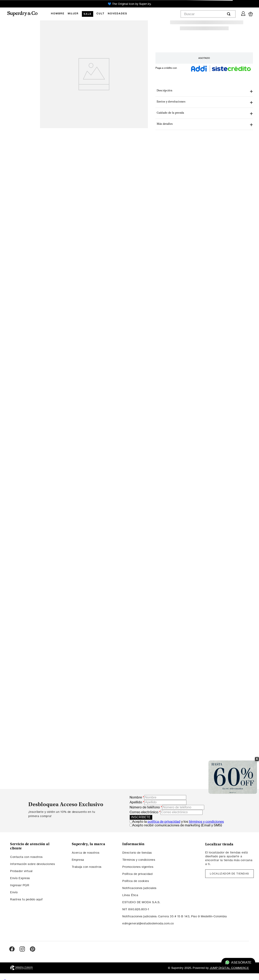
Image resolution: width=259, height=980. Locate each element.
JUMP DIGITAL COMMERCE (229, 968)
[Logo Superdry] (25, 14)
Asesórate (238, 962)
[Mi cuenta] (243, 13)
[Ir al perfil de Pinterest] (33, 949)
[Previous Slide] (112, 4)
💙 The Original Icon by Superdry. (129, 4)
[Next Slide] (147, 4)
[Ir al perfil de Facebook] (12, 949)
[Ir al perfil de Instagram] (22, 949)
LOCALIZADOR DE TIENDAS (229, 874)
